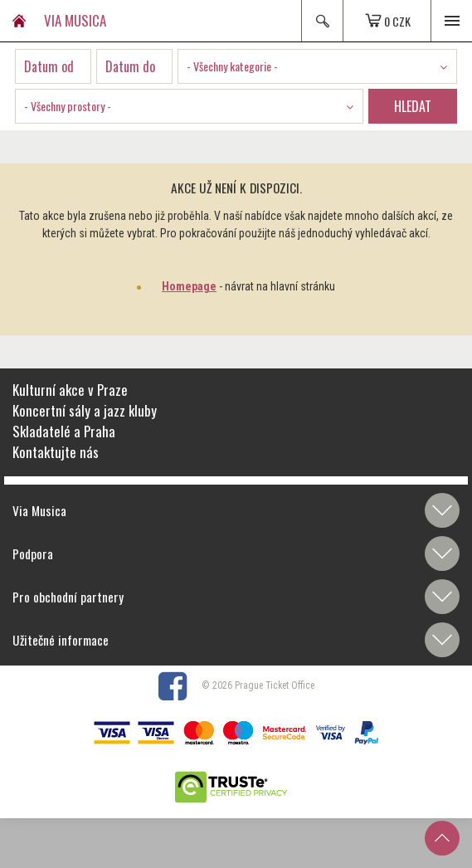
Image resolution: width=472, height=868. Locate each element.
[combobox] (317, 66)
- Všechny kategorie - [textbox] (232, 66)
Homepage (189, 286)
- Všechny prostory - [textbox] (68, 106)
